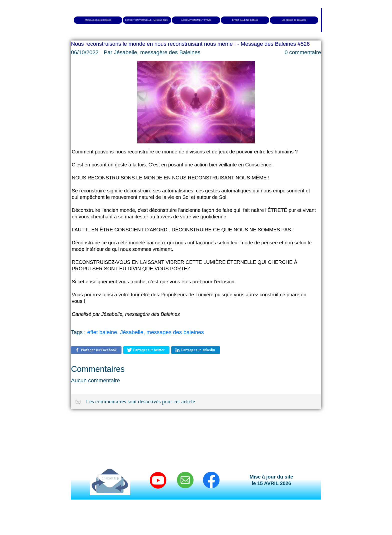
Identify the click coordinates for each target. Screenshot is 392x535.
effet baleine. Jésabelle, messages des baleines (146, 332)
